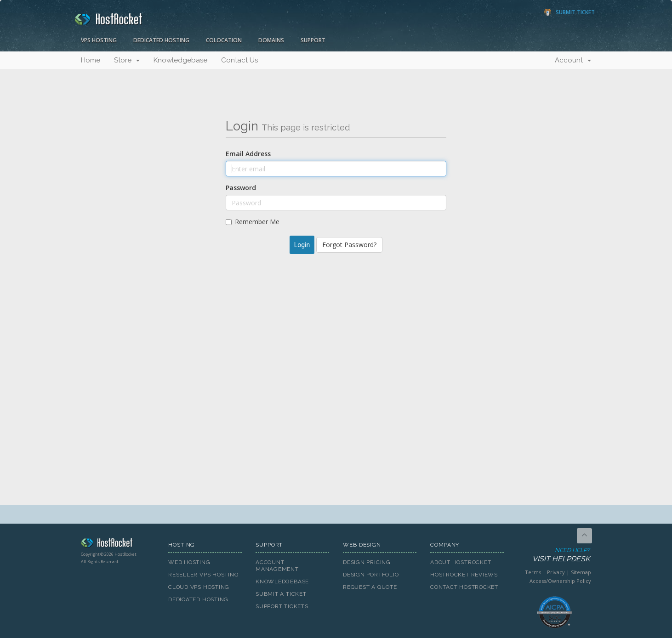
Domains (271, 40)
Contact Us (239, 60)
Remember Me (253, 222)
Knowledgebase (180, 60)
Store (127, 60)
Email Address (248, 154)
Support (313, 40)
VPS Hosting (99, 40)
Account (573, 60)
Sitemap (581, 572)
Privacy (556, 572)
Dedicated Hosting (161, 40)
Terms (533, 572)
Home (91, 60)
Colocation (224, 40)
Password (241, 188)
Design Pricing (367, 562)
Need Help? (554, 555)
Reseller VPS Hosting (204, 575)
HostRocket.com (118, 544)
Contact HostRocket (464, 587)
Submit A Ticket (281, 594)
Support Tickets (282, 606)
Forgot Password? (349, 245)
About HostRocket (461, 562)
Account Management (277, 566)
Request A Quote (370, 587)
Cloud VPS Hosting (199, 587)
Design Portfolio (371, 575)
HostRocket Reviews (464, 575)
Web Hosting (189, 562)
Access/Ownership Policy (560, 581)
